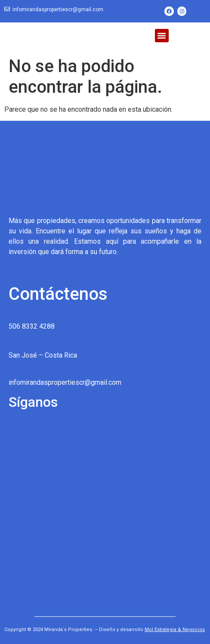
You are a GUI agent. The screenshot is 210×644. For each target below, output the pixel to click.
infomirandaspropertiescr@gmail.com (58, 9)
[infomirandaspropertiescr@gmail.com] (7, 9)
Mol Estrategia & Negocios (175, 630)
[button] (162, 36)
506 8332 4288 (32, 326)
